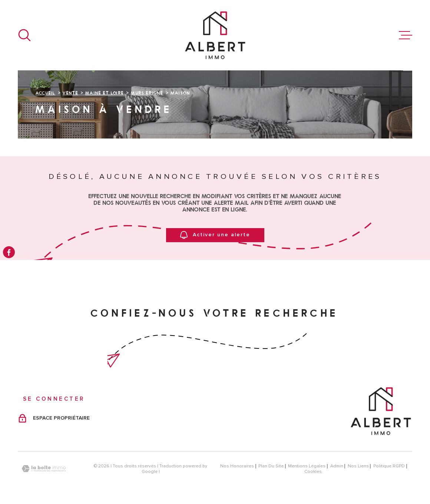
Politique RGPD (389, 466)
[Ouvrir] (24, 35)
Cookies (313, 472)
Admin (337, 466)
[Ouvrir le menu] (406, 35)
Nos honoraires (237, 466)
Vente (70, 93)
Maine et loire (105, 93)
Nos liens (358, 466)
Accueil (45, 93)
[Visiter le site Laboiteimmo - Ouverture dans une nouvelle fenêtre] (44, 469)
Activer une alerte (215, 235)
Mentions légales (307, 466)
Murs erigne (147, 93)
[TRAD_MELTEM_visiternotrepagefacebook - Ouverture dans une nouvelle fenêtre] (9, 252)
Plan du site (271, 466)
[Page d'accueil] (215, 35)
